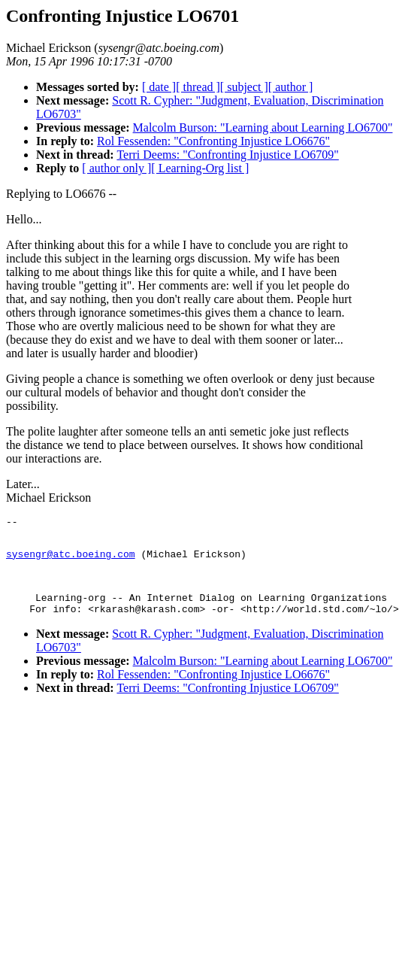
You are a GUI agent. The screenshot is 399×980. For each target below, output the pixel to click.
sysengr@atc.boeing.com (71, 560)
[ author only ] (116, 168)
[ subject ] (244, 87)
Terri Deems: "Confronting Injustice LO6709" (227, 155)
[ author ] (291, 87)
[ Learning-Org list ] (200, 168)
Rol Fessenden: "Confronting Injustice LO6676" (213, 141)
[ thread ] (198, 87)
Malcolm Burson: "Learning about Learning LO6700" (263, 127)
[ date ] (159, 87)
